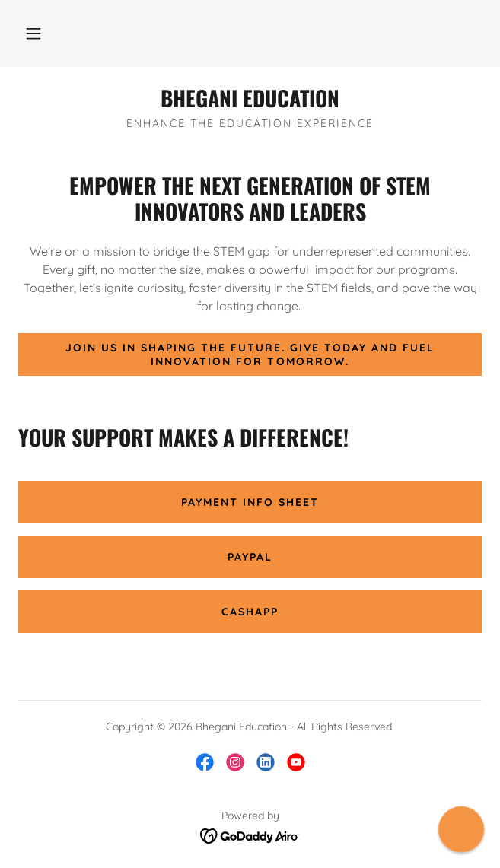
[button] (33, 33)
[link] (250, 98)
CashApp (250, 612)
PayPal (250, 557)
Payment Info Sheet (250, 502)
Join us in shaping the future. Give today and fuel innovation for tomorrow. (250, 355)
